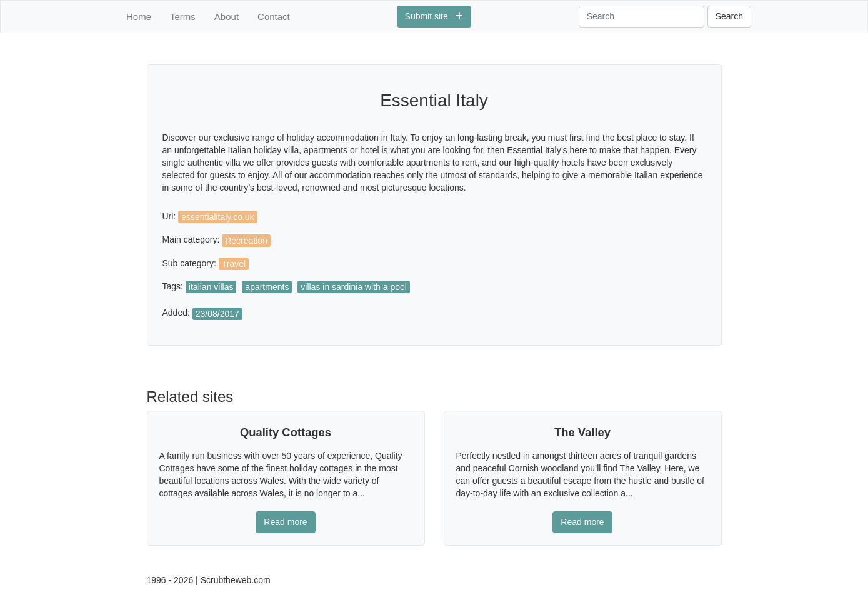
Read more (285, 522)
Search (729, 16)
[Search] (641, 17)
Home (139, 17)
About (227, 17)
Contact (274, 17)
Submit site (434, 16)
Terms (183, 17)
